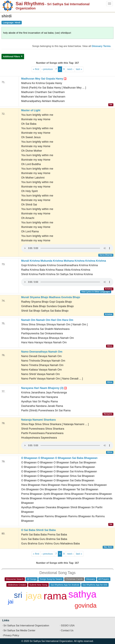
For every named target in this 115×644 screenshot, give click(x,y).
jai (11, 602)
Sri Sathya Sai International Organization (26, 626)
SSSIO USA (68, 626)
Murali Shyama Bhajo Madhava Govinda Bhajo (51, 297)
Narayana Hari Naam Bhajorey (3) (44, 388)
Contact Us (67, 630)
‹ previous (47, 69)
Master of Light (31, 110)
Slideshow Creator (17, 585)
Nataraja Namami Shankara (38, 420)
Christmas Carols (74, 579)
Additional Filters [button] (11, 57)
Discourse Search (15, 579)
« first (36, 69)
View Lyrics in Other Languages (96, 292)
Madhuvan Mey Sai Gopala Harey (44, 79)
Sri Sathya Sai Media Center (19, 630)
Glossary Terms (101, 46)
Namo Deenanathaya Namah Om (42, 352)
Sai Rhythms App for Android (65, 585)
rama (55, 596)
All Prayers (104, 579)
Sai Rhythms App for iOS (95, 585)
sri (18, 595)
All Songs (32, 579)
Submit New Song (38, 585)
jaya (34, 596)
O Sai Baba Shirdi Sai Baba (38, 530)
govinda (86, 605)
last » (79, 69)
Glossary (91, 579)
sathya (82, 594)
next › (70, 69)
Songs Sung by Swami (51, 579)
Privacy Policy (11, 635)
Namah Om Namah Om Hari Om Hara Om (47, 320)
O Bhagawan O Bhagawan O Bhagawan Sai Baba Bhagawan (59, 458)
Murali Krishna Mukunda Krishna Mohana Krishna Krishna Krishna (64, 261)
